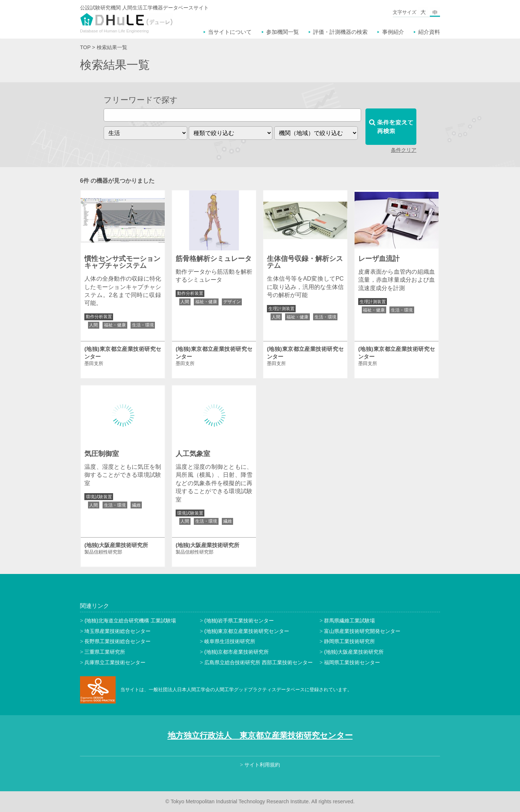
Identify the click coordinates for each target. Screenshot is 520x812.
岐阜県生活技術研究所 (230, 641)
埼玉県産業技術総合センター (117, 631)
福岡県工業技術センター (352, 662)
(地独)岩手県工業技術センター (239, 621)
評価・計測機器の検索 (340, 32)
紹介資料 (429, 32)
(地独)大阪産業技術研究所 (354, 652)
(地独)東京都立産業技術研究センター (247, 631)
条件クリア (404, 150)
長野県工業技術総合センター (117, 641)
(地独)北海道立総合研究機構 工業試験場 (130, 621)
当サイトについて (230, 32)
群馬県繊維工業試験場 (349, 621)
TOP (85, 47)
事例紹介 (393, 32)
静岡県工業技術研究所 (349, 641)
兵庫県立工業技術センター (115, 662)
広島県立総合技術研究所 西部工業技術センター (259, 662)
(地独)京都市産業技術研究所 (237, 652)
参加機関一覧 (283, 32)
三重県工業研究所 (105, 652)
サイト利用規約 (262, 765)
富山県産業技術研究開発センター (362, 631)
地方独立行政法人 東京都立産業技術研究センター (260, 735)
